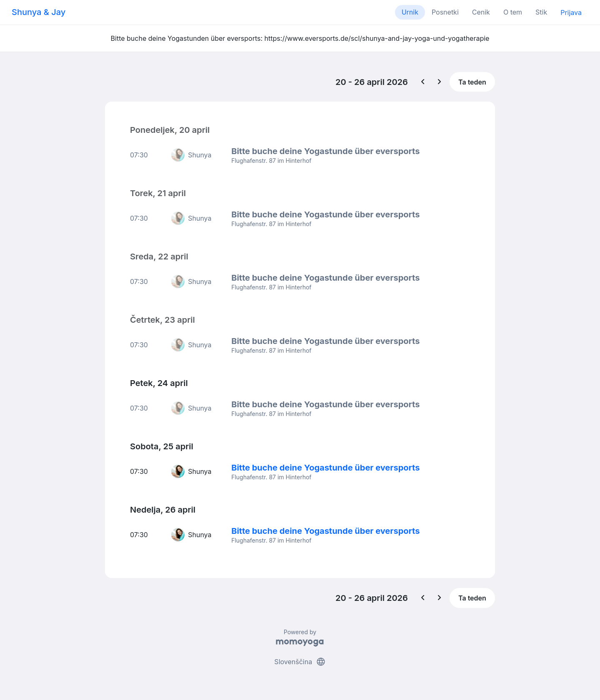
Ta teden (472, 82)
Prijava (571, 12)
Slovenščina (300, 662)
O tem (513, 12)
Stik (541, 12)
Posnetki (445, 12)
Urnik (410, 12)
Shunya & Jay (39, 12)
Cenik (481, 12)
